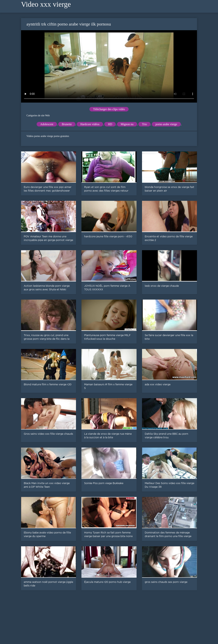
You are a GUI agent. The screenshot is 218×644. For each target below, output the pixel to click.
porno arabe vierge (166, 124)
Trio (144, 124)
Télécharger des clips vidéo (109, 109)
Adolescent (47, 124)
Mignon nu (127, 124)
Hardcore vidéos (90, 124)
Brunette (67, 124)
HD (110, 124)
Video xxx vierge (46, 4)
